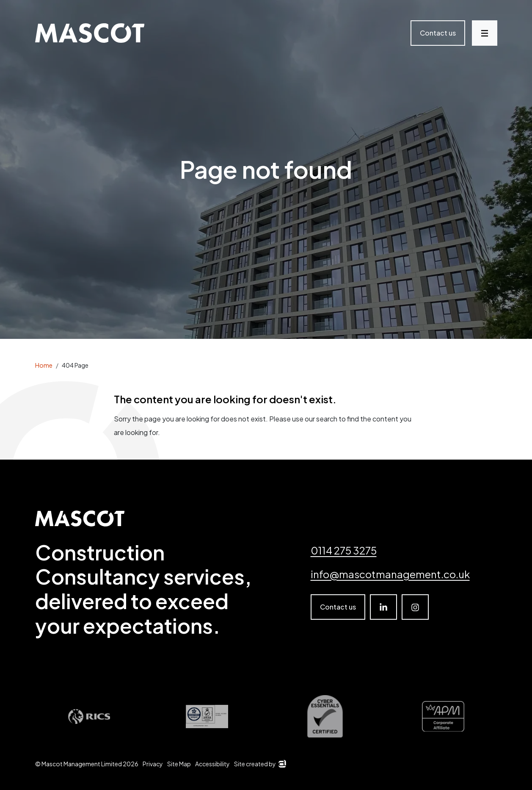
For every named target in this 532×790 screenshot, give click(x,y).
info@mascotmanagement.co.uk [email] (390, 574)
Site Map (179, 764)
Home (44, 365)
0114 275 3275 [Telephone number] (344, 550)
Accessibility (212, 764)
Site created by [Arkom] (260, 764)
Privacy (153, 764)
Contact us (438, 33)
